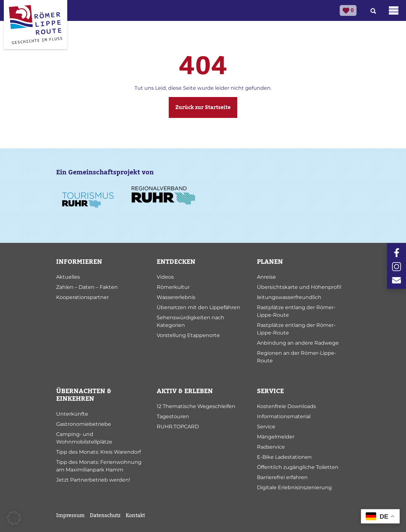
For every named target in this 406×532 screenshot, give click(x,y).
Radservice (271, 447)
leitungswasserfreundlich (289, 297)
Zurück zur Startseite (203, 107)
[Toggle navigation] (394, 10)
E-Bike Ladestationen (284, 457)
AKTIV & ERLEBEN (185, 391)
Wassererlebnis (176, 297)
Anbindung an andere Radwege (298, 343)
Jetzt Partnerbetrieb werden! (93, 480)
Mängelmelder (276, 437)
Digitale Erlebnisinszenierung (294, 487)
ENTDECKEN (176, 262)
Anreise (266, 277)
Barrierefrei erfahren (282, 477)
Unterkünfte (72, 414)
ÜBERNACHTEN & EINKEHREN (84, 395)
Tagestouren (173, 416)
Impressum (70, 516)
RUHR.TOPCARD (178, 427)
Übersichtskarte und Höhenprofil (299, 287)
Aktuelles (68, 277)
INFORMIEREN (79, 262)
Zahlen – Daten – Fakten (87, 287)
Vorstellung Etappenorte (188, 335)
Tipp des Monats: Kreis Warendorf (98, 452)
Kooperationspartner (82, 297)
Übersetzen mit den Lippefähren (198, 307)
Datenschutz (105, 516)
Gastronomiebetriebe (84, 424)
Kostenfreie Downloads (286, 406)
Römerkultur (173, 287)
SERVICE (270, 391)
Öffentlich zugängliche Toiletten (298, 467)
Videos (165, 277)
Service (266, 427)
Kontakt (135, 516)
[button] (14, 518)
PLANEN (270, 262)
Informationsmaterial (284, 416)
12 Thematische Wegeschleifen (196, 406)
